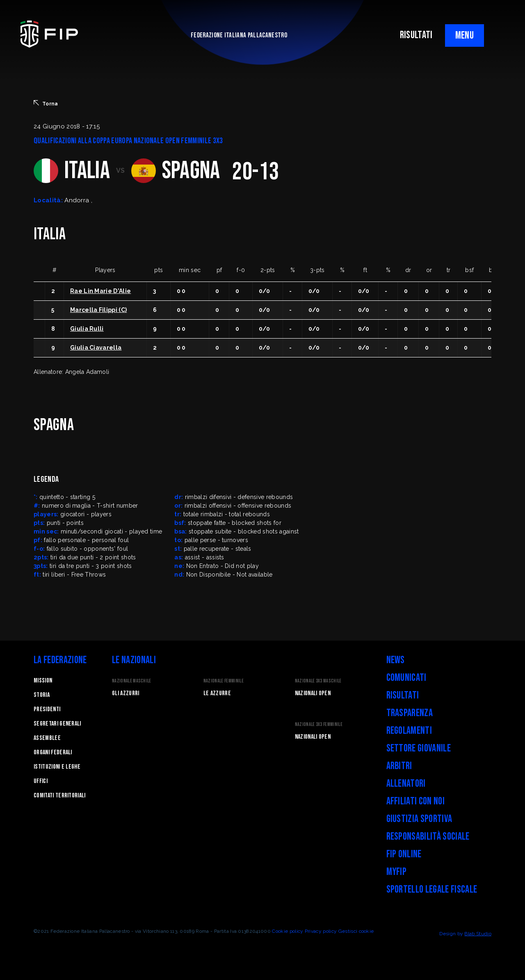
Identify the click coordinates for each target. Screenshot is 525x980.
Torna (46, 103)
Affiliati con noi (415, 801)
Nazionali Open (313, 693)
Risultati (403, 695)
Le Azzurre (217, 693)
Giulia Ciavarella (96, 348)
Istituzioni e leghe (57, 767)
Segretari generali (57, 724)
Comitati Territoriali (60, 796)
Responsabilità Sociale (428, 837)
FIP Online (404, 854)
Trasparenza (410, 713)
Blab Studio (478, 934)
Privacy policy (321, 931)
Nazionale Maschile (132, 681)
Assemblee (47, 738)
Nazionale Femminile (224, 681)
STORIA (42, 695)
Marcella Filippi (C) (98, 310)
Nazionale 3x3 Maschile (318, 681)
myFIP (397, 872)
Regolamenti (409, 731)
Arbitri (399, 766)
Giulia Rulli (87, 329)
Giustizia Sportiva (419, 819)
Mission (43, 681)
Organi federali (53, 752)
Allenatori (406, 784)
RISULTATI (416, 35)
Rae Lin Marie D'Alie (100, 291)
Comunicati (406, 678)
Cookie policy (288, 931)
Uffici (41, 781)
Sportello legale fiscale (432, 890)
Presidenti (47, 709)
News (396, 660)
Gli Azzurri (126, 693)
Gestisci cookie (356, 931)
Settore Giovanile (419, 748)
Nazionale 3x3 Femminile (319, 725)
